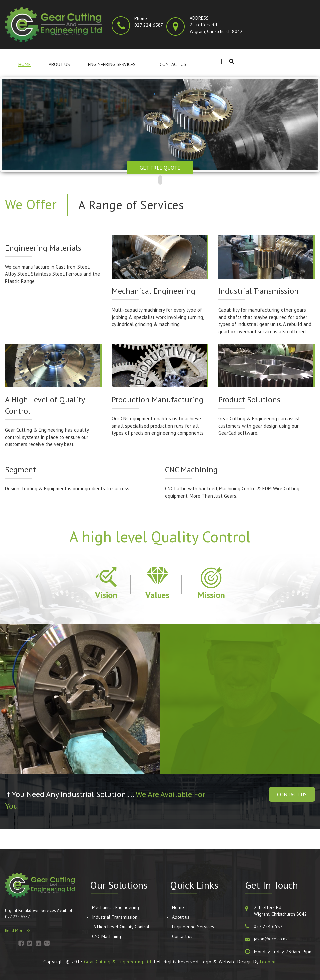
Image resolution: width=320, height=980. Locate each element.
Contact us (173, 64)
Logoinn (269, 962)
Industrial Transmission (115, 917)
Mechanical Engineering (115, 907)
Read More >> (18, 931)
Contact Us (292, 794)
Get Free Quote (160, 168)
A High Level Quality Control (121, 927)
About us (59, 64)
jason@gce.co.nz (271, 939)
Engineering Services (112, 64)
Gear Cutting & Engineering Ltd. (118, 962)
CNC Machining (106, 936)
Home (24, 64)
